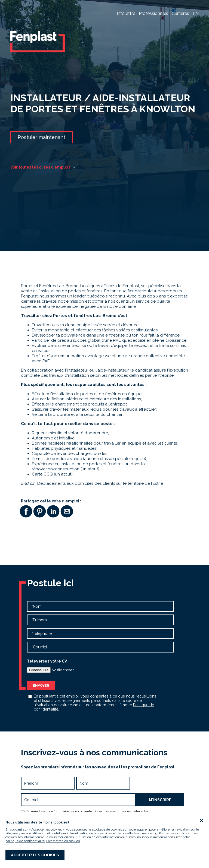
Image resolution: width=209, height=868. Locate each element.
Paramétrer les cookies (63, 841)
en (196, 13)
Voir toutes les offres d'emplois (43, 167)
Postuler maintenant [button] (42, 137)
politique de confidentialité (25, 841)
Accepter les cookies (35, 855)
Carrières (180, 13)
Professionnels (153, 13)
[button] (26, 511)
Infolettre (126, 13)
